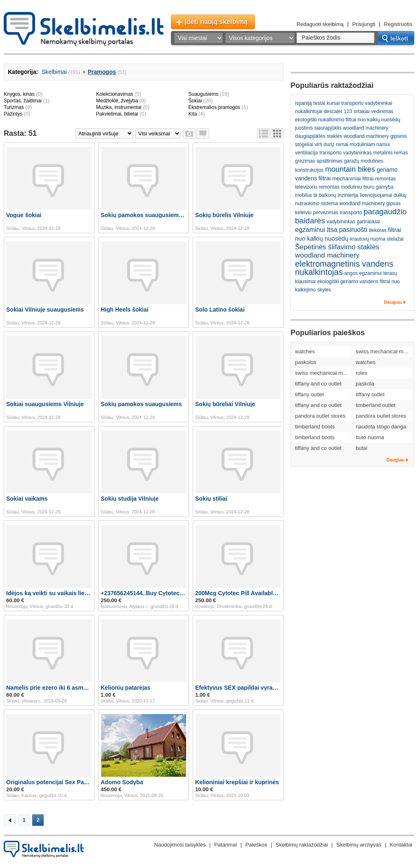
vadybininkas (341, 222)
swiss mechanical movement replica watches (384, 351)
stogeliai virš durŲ (315, 144)
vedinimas (382, 111)
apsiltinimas (329, 161)
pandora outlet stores (320, 416)
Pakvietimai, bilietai (117, 114)
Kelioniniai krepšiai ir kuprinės (237, 782)
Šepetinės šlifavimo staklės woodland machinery (337, 251)
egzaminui (371, 273)
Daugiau (393, 302)
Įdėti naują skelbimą (216, 22)
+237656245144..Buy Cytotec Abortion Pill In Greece (144, 593)
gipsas (393, 203)
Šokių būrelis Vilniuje (224, 215)
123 (348, 111)
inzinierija (348, 195)
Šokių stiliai (211, 499)
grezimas (305, 161)
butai (361, 448)
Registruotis (398, 24)
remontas (385, 179)
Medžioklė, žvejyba (117, 101)
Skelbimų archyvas (359, 845)
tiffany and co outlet (318, 384)
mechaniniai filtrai (353, 179)
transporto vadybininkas (346, 153)
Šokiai (195, 101)
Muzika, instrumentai (119, 107)
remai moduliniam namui (363, 144)
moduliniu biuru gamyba (367, 187)
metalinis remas (390, 153)
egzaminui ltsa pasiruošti (331, 230)
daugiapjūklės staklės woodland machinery (342, 136)
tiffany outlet (309, 394)
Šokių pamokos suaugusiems (141, 404)
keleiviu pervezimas (317, 213)
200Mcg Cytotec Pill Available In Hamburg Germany (238, 593)
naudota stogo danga (381, 427)
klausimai (305, 281)
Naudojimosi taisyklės (180, 845)
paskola (365, 384)
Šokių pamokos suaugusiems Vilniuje (144, 215)
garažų (352, 161)
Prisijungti (364, 24)
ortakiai (362, 111)
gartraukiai (368, 222)
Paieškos (256, 845)
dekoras (378, 230)
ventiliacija (306, 153)
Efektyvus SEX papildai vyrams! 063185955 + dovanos (238, 688)
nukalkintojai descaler (319, 111)
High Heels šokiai (125, 310)
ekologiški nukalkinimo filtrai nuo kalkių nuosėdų (348, 120)
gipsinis (399, 136)
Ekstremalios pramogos (214, 107)
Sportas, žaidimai (23, 101)
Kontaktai (401, 845)
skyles (324, 290)
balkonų (328, 195)
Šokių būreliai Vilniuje (225, 404)
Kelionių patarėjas (126, 688)
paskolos (306, 362)
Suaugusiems (203, 94)
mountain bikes (350, 169)
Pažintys (13, 114)
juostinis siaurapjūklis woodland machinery (342, 128)
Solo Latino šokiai (220, 310)
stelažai (396, 239)
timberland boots (315, 427)
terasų (390, 273)
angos (351, 273)
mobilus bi (306, 195)
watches (305, 351)
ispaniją (303, 103)
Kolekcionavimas (115, 94)
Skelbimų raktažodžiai (302, 845)
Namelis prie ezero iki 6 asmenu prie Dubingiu (49, 688)
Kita (192, 114)
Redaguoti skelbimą (320, 24)
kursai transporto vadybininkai (360, 103)
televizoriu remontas (317, 187)
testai (319, 103)
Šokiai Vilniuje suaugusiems (45, 310)
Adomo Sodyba (122, 782)
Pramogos (102, 72)
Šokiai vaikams (27, 499)
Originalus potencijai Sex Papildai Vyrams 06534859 (49, 782)
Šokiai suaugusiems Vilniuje (45, 404)
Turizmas (14, 107)
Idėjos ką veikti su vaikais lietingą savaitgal (49, 593)
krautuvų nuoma (368, 239)
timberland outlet (375, 405)
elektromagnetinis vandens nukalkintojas (344, 268)
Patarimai (226, 845)
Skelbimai (54, 72)
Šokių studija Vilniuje (130, 499)
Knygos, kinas (19, 94)
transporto (351, 213)
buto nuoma (370, 437)
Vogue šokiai (24, 215)
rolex (361, 373)
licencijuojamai (376, 195)
